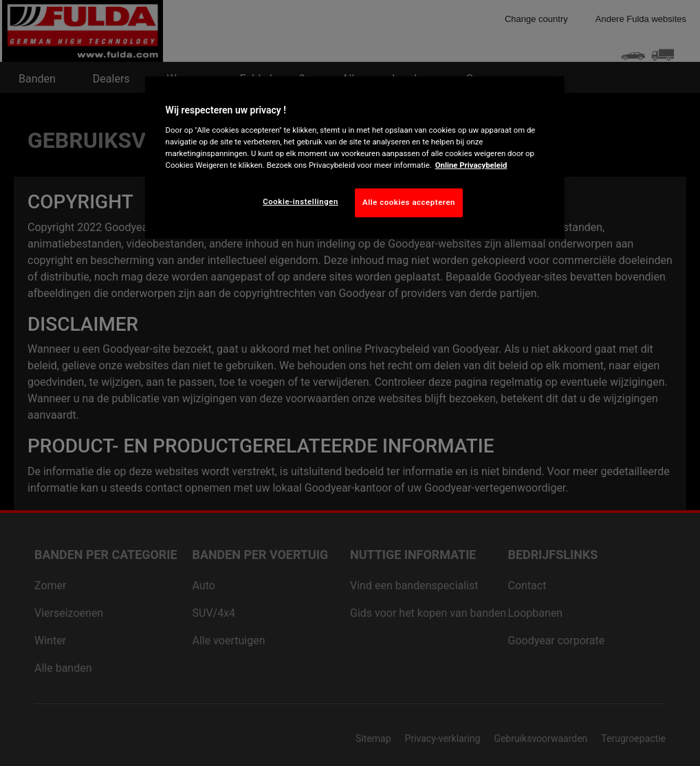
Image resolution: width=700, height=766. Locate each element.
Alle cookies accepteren (409, 202)
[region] (355, 157)
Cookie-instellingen (300, 201)
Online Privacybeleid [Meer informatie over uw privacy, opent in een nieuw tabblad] (471, 165)
